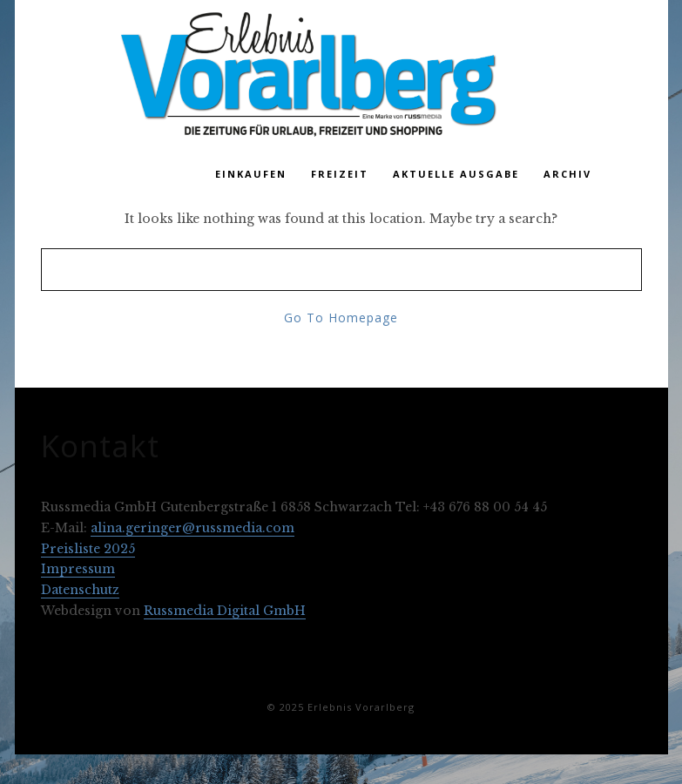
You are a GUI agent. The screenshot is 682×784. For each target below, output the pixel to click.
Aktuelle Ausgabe (456, 174)
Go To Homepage (341, 318)
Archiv (567, 174)
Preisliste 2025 (88, 549)
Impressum (78, 569)
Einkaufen (251, 174)
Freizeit (340, 174)
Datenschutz (80, 590)
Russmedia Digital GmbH (225, 611)
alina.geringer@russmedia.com (192, 528)
